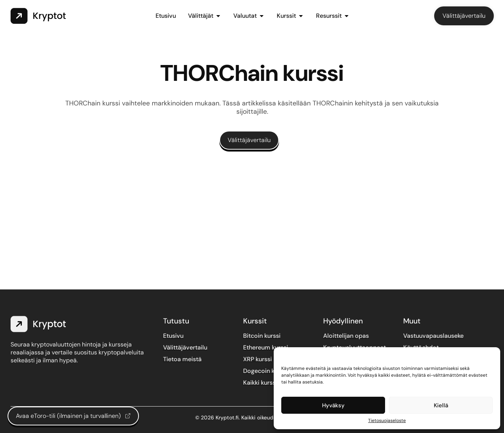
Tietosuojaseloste (387, 421)
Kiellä (441, 405)
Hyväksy (333, 405)
